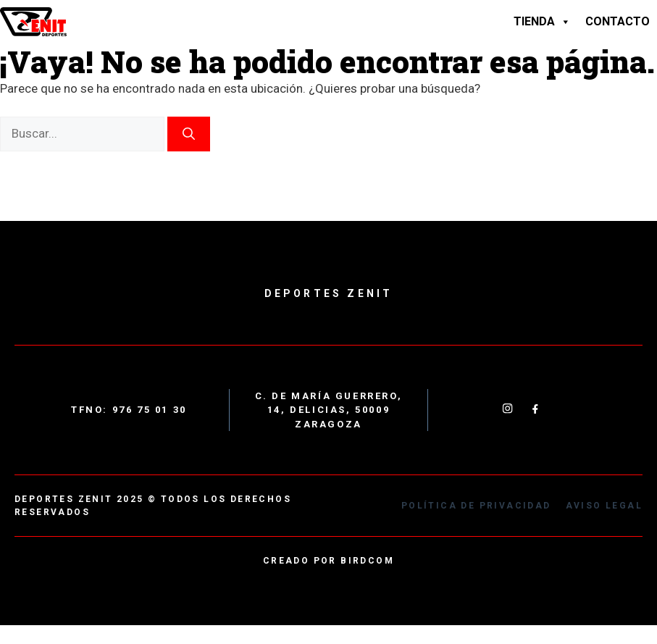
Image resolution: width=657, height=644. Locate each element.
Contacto (618, 21)
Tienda (542, 22)
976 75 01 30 (150, 410)
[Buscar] (189, 134)
